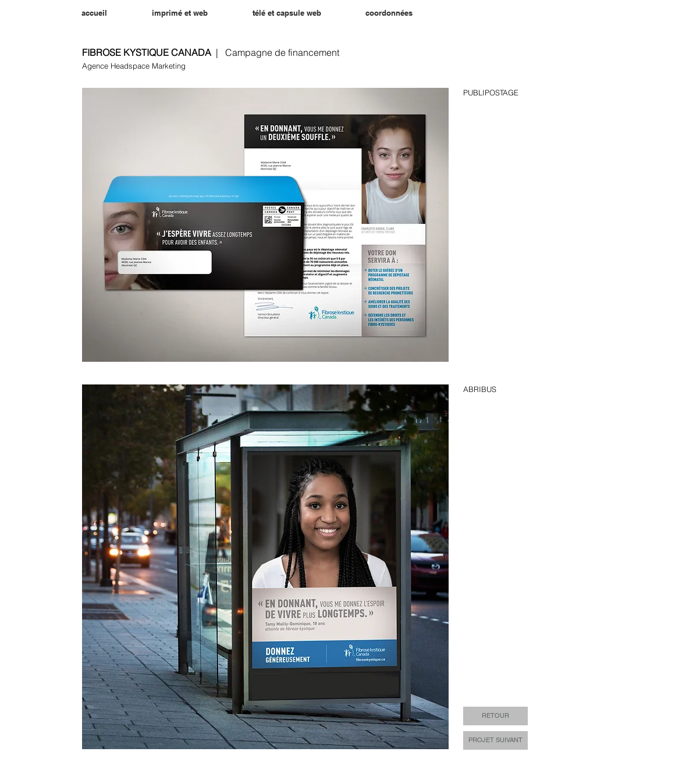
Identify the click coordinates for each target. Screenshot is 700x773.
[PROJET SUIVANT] (495, 740)
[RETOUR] (495, 716)
